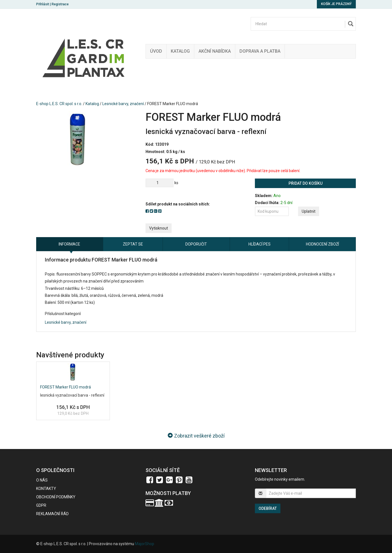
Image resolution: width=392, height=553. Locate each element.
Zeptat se (133, 244)
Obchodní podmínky (56, 497)
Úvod (156, 51)
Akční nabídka (215, 51)
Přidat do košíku (305, 183)
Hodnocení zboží (322, 244)
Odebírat (268, 508)
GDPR (41, 505)
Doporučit (196, 244)
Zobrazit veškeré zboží (196, 436)
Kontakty (46, 489)
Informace (69, 244)
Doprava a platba (260, 51)
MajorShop (145, 544)
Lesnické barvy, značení (123, 104)
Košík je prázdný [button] (336, 4)
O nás (42, 480)
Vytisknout (159, 228)
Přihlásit (43, 4)
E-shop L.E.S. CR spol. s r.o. (59, 104)
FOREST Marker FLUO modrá (65, 387)
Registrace (60, 4)
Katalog (180, 51)
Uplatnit (309, 211)
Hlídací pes (260, 244)
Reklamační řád (52, 514)
